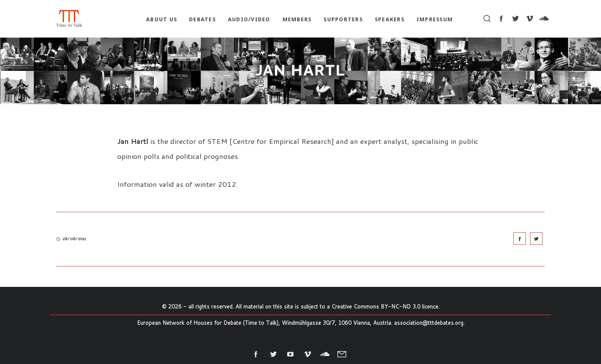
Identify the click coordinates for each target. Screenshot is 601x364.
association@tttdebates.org (429, 323)
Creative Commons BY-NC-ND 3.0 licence (385, 306)
